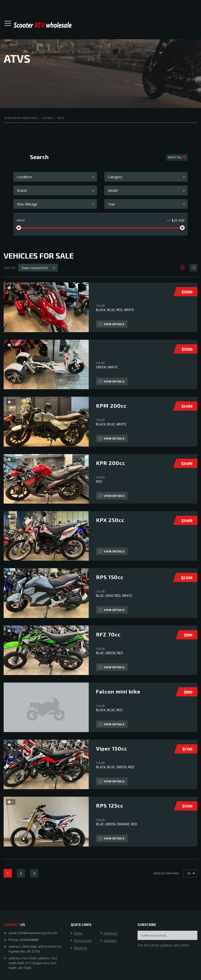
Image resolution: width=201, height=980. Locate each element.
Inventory (111, 933)
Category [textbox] (115, 177)
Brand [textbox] (22, 190)
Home (78, 933)
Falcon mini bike (118, 691)
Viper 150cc (112, 748)
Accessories (83, 941)
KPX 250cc (110, 520)
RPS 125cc (110, 805)
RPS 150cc (110, 577)
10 (189, 873)
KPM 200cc (111, 406)
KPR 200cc (111, 463)
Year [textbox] (111, 204)
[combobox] (55, 177)
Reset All (175, 157)
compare (110, 941)
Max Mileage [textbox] (27, 204)
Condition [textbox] (25, 177)
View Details (111, 324)
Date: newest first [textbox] (35, 268)
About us (80, 948)
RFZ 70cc (108, 634)
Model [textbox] (113, 190)
